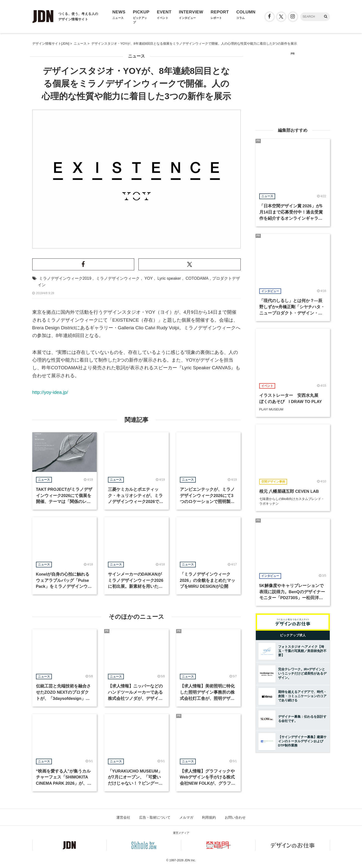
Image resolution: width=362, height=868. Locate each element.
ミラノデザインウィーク (118, 278)
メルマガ (186, 817)
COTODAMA (197, 278)
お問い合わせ (235, 817)
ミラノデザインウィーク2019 (65, 278)
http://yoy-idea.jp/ (50, 392)
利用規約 (209, 817)
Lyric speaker (169, 278)
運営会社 (123, 817)
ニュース (136, 56)
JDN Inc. (190, 860)
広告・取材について (155, 817)
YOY (149, 278)
